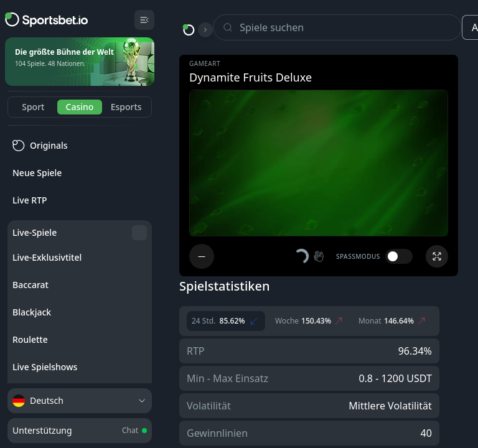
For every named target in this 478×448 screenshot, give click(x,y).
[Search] (350, 27)
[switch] (399, 256)
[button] (310, 256)
